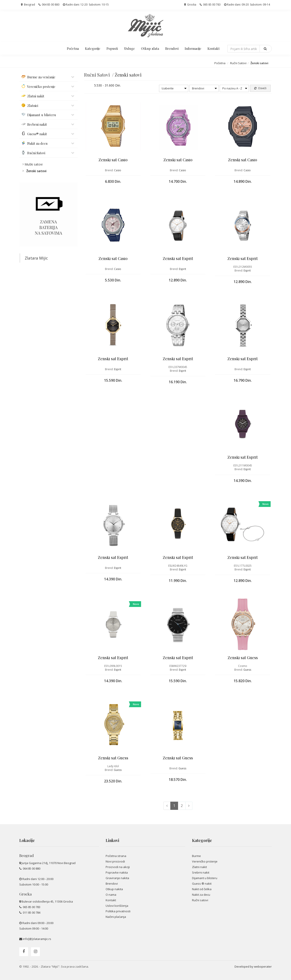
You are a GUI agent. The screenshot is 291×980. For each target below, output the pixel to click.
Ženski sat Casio (113, 160)
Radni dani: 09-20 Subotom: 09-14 (247, 5)
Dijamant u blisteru (205, 878)
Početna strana (116, 856)
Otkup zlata (150, 48)
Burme (196, 856)
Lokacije (27, 840)
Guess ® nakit (202, 884)
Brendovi (172, 48)
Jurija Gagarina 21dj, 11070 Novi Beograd (48, 863)
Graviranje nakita (117, 878)
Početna (73, 48)
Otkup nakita (114, 889)
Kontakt (214, 48)
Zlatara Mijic (36, 258)
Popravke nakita (117, 872)
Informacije (193, 48)
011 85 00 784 (31, 913)
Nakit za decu (201, 895)
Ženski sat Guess (243, 658)
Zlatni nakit (199, 867)
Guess (247, 670)
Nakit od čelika (202, 889)
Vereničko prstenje (205, 861)
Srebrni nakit (201, 872)
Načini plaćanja (116, 917)
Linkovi (112, 840)
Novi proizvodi (115, 861)
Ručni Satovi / (99, 75)
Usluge (129, 48)
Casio (118, 170)
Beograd (28, 5)
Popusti (112, 48)
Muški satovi (34, 164)
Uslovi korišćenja (117, 906)
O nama (111, 895)
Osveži (260, 88)
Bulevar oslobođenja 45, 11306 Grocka (47, 901)
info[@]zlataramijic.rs (37, 939)
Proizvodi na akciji (118, 867)
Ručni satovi (200, 900)
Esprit (182, 269)
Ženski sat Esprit (178, 258)
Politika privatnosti (118, 911)
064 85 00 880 (49, 5)
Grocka (190, 5)
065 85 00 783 (210, 5)
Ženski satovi (36, 171)
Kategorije (93, 48)
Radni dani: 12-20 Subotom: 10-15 (86, 5)
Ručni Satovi (238, 63)
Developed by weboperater (253, 967)
